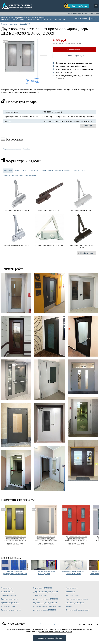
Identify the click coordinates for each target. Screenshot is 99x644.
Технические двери (8, 595)
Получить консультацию (74, 56)
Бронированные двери (10, 599)
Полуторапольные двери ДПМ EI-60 (47, 606)
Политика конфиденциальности (78, 610)
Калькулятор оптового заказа (77, 599)
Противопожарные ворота (11, 610)
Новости (69, 606)
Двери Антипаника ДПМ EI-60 (45, 595)
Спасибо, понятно (81, 19)
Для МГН (27, 149)
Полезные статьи (72, 595)
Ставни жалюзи (7, 588)
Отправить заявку (74, 49)
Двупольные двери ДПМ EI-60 (45, 610)
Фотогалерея (70, 592)
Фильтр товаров (71, 588)
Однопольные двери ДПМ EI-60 (45, 603)
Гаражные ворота (8, 592)
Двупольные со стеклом (12, 149)
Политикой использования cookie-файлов (56, 632)
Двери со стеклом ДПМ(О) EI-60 (46, 592)
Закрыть (94, 19)
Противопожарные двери (49, 624)
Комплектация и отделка (75, 603)
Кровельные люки (8, 606)
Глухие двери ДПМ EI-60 (43, 588)
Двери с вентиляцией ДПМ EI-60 (46, 599)
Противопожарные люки (10, 603)
